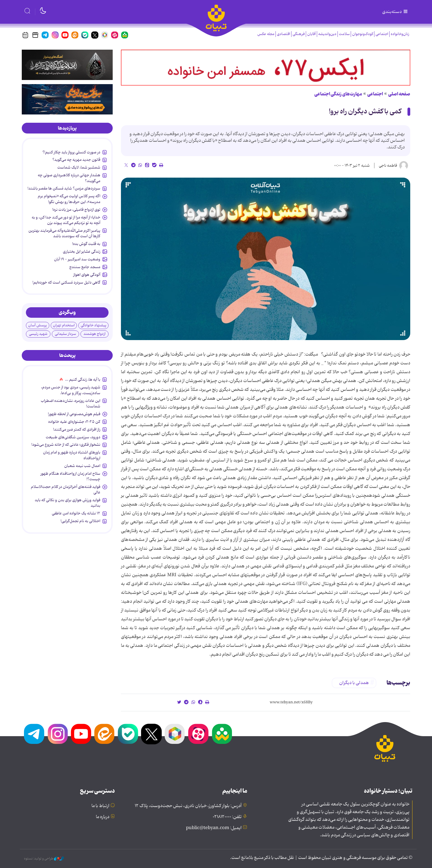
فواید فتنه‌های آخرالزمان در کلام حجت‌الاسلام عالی (66, 490)
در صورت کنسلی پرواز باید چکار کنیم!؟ (71, 152)
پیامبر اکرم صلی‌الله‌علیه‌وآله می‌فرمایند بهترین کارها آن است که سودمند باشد (64, 233)
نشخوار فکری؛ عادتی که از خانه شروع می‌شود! (66, 445)
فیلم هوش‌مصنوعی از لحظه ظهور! (74, 414)
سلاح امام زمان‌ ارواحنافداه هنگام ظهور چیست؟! (70, 476)
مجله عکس (266, 34)
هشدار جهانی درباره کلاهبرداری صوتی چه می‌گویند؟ (69, 178)
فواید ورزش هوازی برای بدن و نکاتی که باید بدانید (67, 503)
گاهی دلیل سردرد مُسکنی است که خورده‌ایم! (66, 282)
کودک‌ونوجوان (363, 34)
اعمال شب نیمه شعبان (82, 466)
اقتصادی (283, 34)
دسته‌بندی (395, 12)
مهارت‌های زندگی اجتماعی (338, 94)
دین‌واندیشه (327, 34)
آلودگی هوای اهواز (87, 275)
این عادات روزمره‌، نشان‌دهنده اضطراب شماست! (71, 404)
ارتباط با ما (100, 806)
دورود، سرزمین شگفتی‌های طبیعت (73, 437)
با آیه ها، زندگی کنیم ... (83, 380)
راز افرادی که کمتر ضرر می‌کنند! (77, 429)
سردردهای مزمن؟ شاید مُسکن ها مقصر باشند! (64, 188)
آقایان (311, 34)
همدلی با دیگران (354, 683)
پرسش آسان (37, 325)
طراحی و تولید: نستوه (44, 859)
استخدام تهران (64, 325)
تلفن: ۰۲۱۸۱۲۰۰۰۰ (227, 817)
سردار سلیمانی (65, 334)
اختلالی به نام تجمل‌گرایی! (80, 521)
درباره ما (103, 817)
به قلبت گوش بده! (86, 244)
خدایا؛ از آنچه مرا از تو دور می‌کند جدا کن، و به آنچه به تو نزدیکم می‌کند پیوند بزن (66, 220)
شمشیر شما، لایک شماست (79, 167)
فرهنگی (299, 34)
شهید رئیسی (38, 334)
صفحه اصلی (399, 94)
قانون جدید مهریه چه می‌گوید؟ (76, 160)
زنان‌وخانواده (400, 34)
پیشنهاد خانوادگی (94, 325)
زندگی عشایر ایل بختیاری (82, 252)
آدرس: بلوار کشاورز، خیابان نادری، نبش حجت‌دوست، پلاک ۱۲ (188, 806)
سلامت (344, 34)
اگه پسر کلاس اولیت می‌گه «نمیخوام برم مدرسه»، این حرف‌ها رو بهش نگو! (69, 199)
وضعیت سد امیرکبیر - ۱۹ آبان (77, 259)
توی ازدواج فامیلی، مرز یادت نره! (76, 210)
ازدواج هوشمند (94, 334)
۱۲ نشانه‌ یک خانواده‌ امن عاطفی (76, 513)
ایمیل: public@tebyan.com (214, 828)
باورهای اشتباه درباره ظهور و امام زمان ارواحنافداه (72, 455)
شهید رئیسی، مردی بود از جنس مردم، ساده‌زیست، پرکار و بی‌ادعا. (71, 390)
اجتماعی (382, 34)
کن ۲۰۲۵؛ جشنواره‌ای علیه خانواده (74, 422)
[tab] (67, 128)
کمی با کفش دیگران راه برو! (365, 112)
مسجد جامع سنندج (85, 267)
